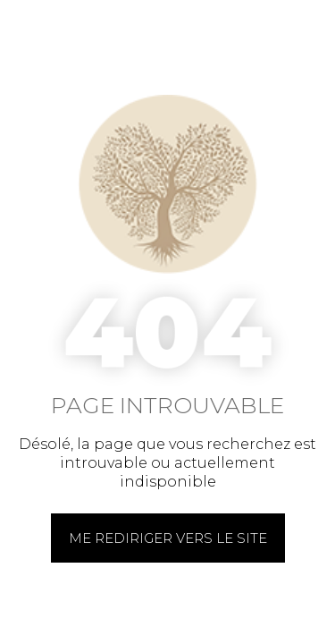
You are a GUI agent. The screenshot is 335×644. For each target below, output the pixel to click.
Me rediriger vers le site (168, 538)
